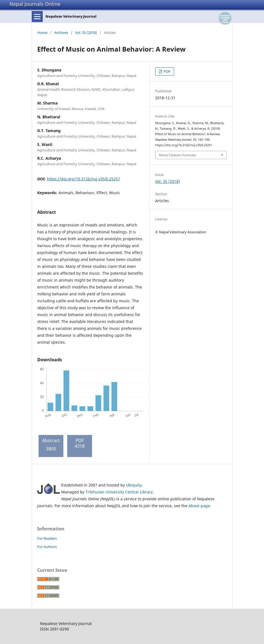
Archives (61, 33)
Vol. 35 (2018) (86, 33)
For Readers (47, 538)
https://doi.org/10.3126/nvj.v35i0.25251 (83, 179)
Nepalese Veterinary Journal (71, 16)
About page (199, 506)
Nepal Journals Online (35, 4)
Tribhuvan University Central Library (119, 492)
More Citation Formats (178, 155)
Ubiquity (134, 485)
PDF (167, 71)
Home (42, 33)
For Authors (47, 547)
